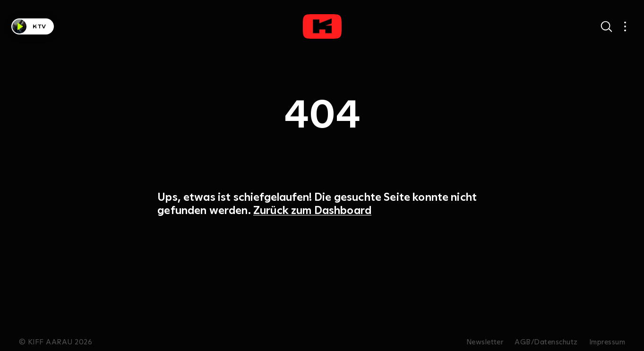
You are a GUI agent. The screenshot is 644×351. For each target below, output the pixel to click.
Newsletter (485, 342)
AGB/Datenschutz (546, 342)
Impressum (607, 342)
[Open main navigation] (625, 26)
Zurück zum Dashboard (312, 210)
